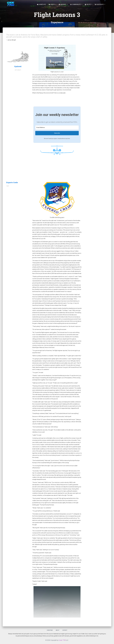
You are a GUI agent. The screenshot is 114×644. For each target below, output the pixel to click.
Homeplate (42, 4)
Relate (88, 4)
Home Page (50, 630)
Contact (65, 630)
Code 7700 (62, 640)
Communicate (76, 4)
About (58, 630)
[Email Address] (57, 128)
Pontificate (99, 4)
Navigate (63, 4)
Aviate (52, 4)
